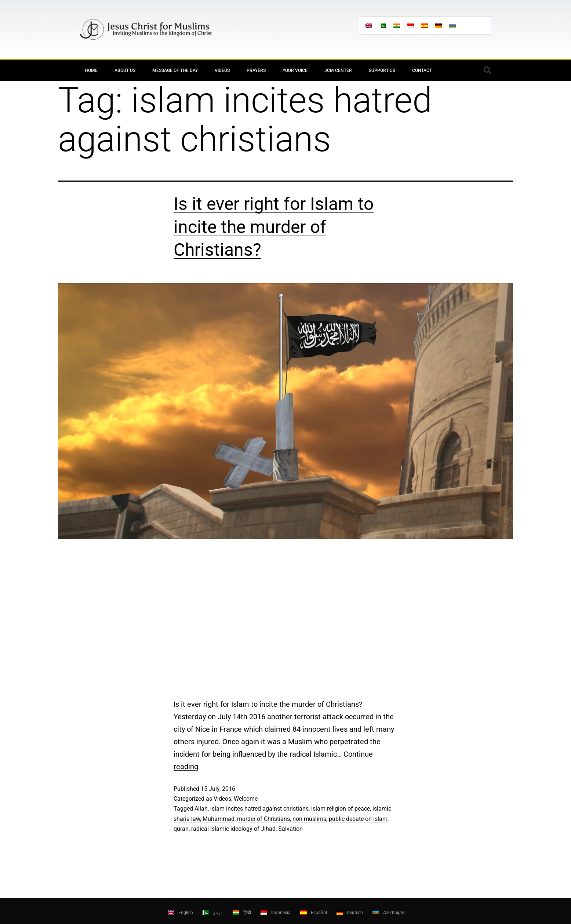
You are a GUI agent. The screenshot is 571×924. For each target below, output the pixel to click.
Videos (222, 70)
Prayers (256, 70)
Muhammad (219, 819)
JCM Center (338, 70)
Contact (422, 70)
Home (91, 70)
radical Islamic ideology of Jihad (233, 829)
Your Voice (295, 70)
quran (181, 829)
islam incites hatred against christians (259, 809)
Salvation (290, 829)
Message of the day (175, 70)
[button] (487, 70)
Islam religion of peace (341, 809)
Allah (201, 809)
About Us (125, 70)
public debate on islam (358, 819)
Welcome (246, 799)
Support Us (382, 70)
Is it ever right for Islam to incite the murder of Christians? (274, 227)
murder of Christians (263, 819)
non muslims (309, 819)
